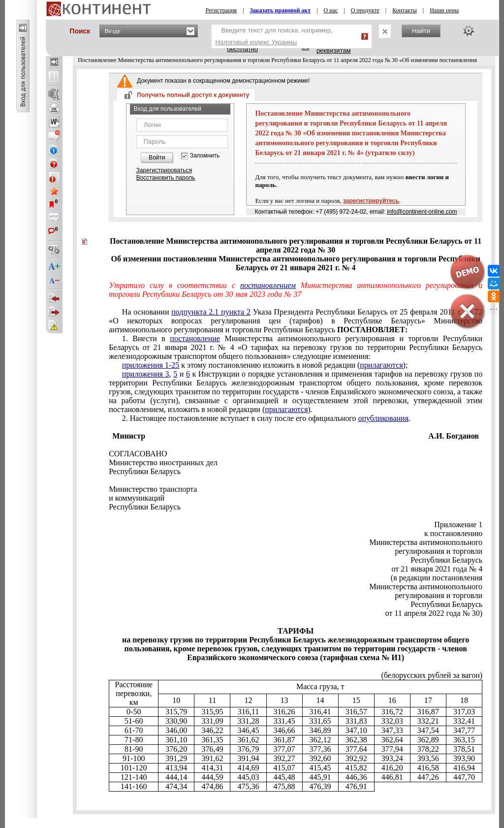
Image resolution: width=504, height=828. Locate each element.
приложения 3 (146, 374)
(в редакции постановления (437, 578)
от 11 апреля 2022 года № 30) (434, 613)
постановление (195, 338)
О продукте (365, 10)
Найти (421, 31)
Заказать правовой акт (281, 10)
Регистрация (221, 10)
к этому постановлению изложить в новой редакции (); (265, 365)
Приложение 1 (458, 525)
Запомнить (205, 156)
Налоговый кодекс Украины (256, 42)
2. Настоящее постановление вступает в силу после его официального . (266, 418)
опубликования (384, 418)
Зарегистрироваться (164, 170)
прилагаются (381, 365)
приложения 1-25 (151, 365)
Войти (157, 158)
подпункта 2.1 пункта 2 (211, 312)
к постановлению (453, 533)
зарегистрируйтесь (371, 201)
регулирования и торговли (439, 551)
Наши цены (444, 10)
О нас (331, 10)
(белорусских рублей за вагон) (432, 675)
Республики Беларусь (446, 560)
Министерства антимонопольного (426, 542)
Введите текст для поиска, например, (274, 36)
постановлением (268, 285)
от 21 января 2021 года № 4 (437, 569)
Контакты (405, 10)
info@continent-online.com (422, 212)
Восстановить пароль (166, 178)
